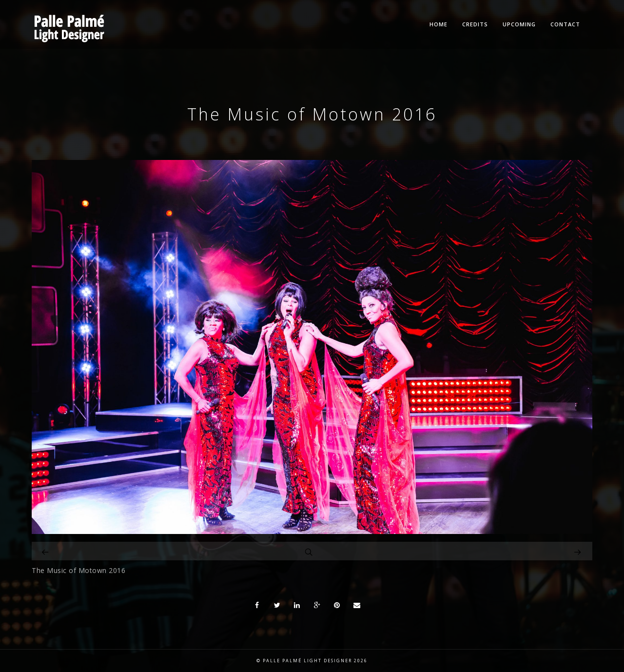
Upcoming (519, 24)
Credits (475, 24)
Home (439, 24)
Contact (565, 24)
